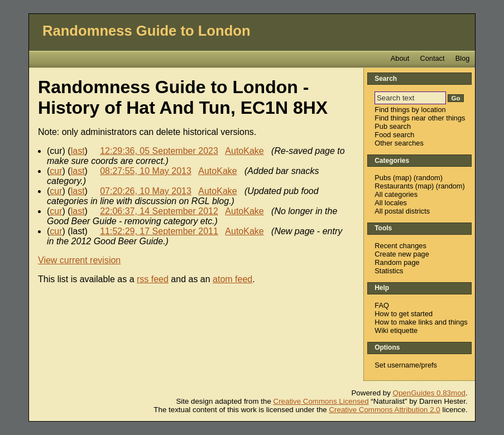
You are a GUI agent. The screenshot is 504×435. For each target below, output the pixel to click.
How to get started (404, 314)
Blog (463, 58)
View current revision (79, 260)
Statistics (389, 271)
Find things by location (410, 110)
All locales (391, 203)
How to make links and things (421, 322)
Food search (394, 135)
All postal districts (402, 211)
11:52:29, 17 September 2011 (159, 231)
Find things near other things (420, 118)
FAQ (382, 305)
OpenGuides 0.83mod (429, 393)
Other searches (399, 143)
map (402, 178)
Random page (397, 262)
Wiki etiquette (396, 330)
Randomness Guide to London (147, 31)
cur (56, 171)
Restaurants (394, 186)
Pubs (383, 178)
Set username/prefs (406, 365)
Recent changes (400, 246)
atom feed (232, 279)
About (400, 58)
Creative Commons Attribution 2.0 (384, 410)
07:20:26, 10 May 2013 (146, 191)
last (78, 151)
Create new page (402, 254)
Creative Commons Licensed (321, 401)
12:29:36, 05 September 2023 (159, 151)
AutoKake (244, 151)
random (428, 178)
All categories (396, 194)
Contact (432, 58)
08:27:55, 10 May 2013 (146, 171)
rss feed (153, 279)
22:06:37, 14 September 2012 (159, 211)
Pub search (393, 126)
